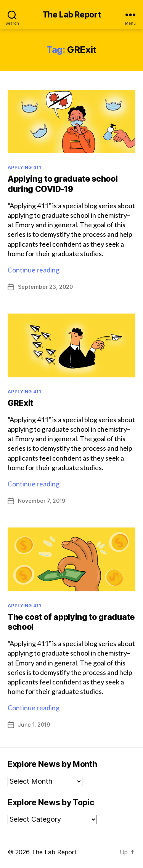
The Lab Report (72, 15)
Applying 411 (24, 167)
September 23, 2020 (45, 287)
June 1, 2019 (34, 725)
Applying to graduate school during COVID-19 (63, 184)
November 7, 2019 (42, 501)
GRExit (20, 403)
